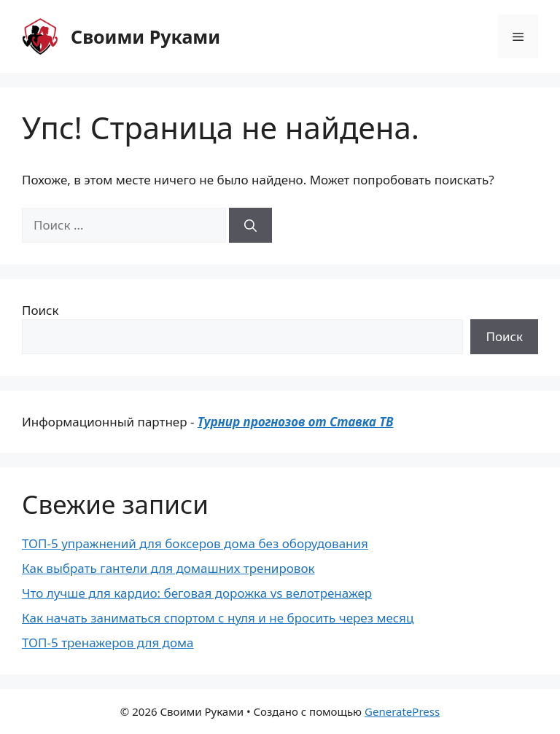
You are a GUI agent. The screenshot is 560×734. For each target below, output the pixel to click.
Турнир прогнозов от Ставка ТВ (296, 422)
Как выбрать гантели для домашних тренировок (168, 568)
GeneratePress (402, 711)
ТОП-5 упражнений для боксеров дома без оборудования (195, 543)
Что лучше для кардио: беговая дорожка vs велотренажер (197, 593)
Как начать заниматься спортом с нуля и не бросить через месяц (218, 618)
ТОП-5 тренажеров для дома (108, 643)
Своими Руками (145, 36)
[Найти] (250, 225)
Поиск (40, 310)
